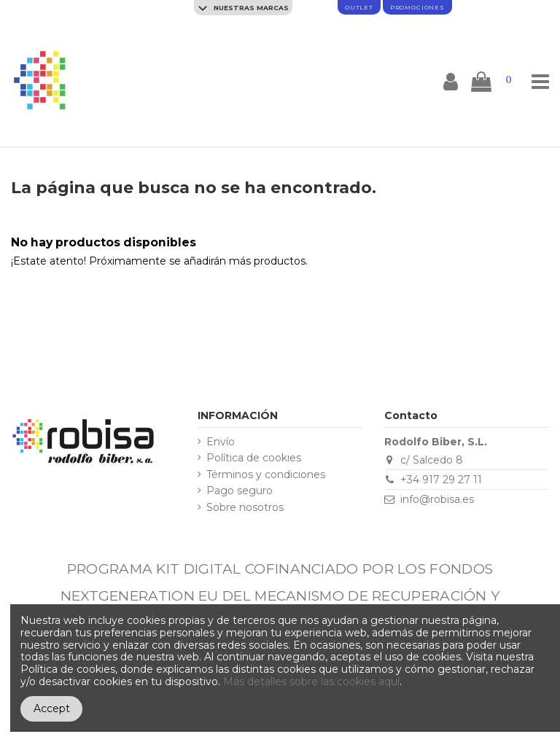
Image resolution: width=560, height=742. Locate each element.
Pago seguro (240, 491)
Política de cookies (254, 458)
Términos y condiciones (266, 475)
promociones (417, 7)
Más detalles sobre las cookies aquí (311, 682)
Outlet (359, 7)
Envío (221, 442)
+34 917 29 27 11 (441, 480)
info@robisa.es (437, 499)
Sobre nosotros (245, 508)
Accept (52, 708)
